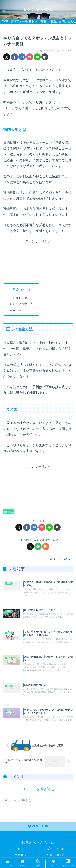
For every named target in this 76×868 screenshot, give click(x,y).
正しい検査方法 (23, 304)
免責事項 (21, 855)
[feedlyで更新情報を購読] (38, 547)
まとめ (17, 310)
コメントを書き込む (38, 789)
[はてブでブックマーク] (22, 57)
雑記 (9, 512)
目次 (16, 290)
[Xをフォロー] (30, 547)
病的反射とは (24, 298)
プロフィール (55, 849)
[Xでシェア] (7, 57)
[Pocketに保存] (30, 57)
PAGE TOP (38, 826)
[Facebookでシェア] (14, 57)
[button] (45, 57)
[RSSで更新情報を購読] (46, 547)
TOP (21, 849)
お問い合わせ (55, 855)
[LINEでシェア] (37, 57)
